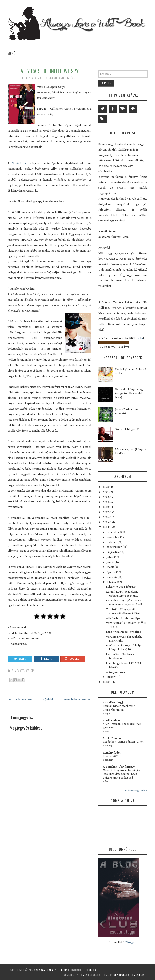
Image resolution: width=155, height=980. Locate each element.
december (113, 532)
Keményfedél (112, 753)
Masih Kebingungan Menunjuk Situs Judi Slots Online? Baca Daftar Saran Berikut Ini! (121, 774)
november (114, 537)
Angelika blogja (114, 703)
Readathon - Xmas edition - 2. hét (123, 742)
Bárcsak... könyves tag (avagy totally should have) (129, 393)
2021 (106, 492)
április (112, 572)
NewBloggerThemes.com (129, 975)
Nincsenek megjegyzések (62, 78)
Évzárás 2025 (111, 756)
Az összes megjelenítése (136, 790)
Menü (12, 53)
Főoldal (48, 699)
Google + (73, 659)
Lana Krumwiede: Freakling (124, 632)
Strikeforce (19, 163)
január (111, 677)
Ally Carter (18, 671)
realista (30, 671)
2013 (106, 682)
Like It (46, 659)
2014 (106, 527)
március (112, 577)
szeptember (115, 547)
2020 (106, 497)
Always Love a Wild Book (52, 970)
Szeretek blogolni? (127, 429)
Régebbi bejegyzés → (77, 699)
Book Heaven (112, 738)
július (110, 557)
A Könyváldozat (116, 672)
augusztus (113, 552)
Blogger (131, 942)
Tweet (20, 659)
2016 (106, 517)
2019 (106, 502)
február (112, 582)
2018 (106, 507)
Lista (140, 338)
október (112, 542)
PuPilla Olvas (112, 721)
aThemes (82, 975)
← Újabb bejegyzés (21, 699)
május (111, 567)
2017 (106, 512)
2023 (106, 487)
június (111, 562)
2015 (106, 522)
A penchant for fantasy (119, 767)
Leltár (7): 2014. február (121, 587)
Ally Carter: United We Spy (50, 71)
